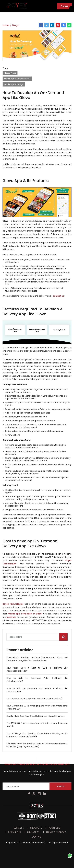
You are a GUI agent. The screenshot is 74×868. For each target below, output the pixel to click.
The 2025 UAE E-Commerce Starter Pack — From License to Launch (37, 725)
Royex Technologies (14, 604)
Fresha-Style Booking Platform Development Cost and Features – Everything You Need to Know (37, 659)
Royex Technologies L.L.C (36, 811)
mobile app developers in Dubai (25, 614)
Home (6, 25)
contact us (58, 296)
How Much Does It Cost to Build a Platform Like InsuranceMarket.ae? (37, 669)
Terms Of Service (56, 801)
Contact (37, 805)
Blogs (15, 25)
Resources (15, 801)
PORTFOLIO (54, 796)
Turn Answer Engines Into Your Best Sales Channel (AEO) (34, 699)
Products (36, 796)
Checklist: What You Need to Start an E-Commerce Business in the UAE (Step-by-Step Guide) (37, 745)
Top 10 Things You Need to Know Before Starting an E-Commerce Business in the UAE (37, 735)
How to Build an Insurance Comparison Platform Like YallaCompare (37, 690)
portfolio (12, 617)
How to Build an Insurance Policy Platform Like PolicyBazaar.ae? (37, 680)
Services (19, 796)
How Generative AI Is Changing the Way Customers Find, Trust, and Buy (37, 707)
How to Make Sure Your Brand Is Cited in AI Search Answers (35, 716)
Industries (33, 801)
